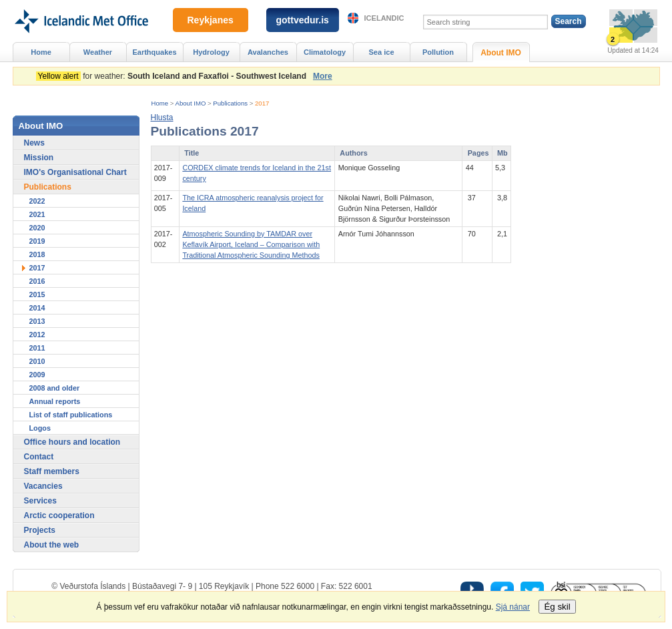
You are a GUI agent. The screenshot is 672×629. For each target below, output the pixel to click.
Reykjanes (211, 20)
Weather (98, 52)
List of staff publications (71, 415)
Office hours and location (72, 442)
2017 (262, 103)
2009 (37, 375)
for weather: (174, 76)
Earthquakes (154, 52)
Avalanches (268, 52)
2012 (37, 335)
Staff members (52, 471)
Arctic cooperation (59, 515)
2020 (37, 228)
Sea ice (381, 52)
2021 (37, 214)
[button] (162, 118)
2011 (37, 348)
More (323, 76)
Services (40, 501)
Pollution (438, 52)
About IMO (191, 103)
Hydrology (211, 52)
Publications (230, 103)
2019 (37, 241)
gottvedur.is (303, 20)
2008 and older (55, 388)
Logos (40, 428)
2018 (37, 254)
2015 (37, 294)
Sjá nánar (513, 607)
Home (160, 103)
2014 (37, 308)
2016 (37, 281)
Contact (39, 457)
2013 (37, 321)
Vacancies (43, 486)
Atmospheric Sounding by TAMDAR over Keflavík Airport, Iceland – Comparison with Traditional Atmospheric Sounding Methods (251, 244)
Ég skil (557, 607)
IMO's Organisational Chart (75, 172)
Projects (40, 530)
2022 (37, 201)
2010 (37, 361)
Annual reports (55, 401)
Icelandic (384, 18)
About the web (52, 545)
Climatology (325, 52)
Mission (39, 158)
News (34, 143)
